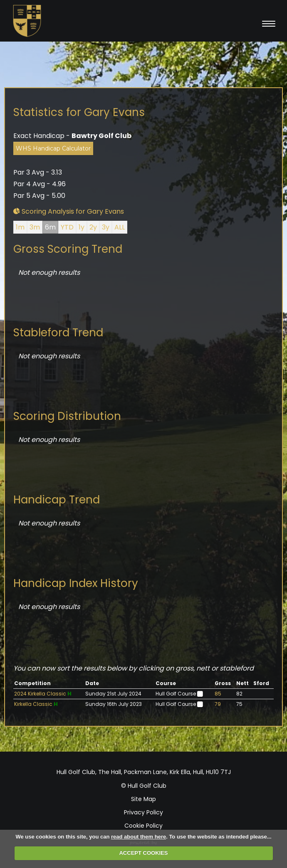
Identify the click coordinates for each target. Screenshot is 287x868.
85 (218, 694)
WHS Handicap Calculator (53, 148)
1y (82, 227)
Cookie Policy (143, 826)
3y (106, 227)
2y (93, 227)
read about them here (139, 837)
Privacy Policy (143, 812)
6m (50, 227)
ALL (120, 227)
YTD (67, 227)
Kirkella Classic (33, 704)
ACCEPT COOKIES (143, 853)
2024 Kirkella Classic (40, 694)
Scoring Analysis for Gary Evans (69, 211)
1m (20, 227)
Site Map (143, 799)
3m (35, 227)
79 (218, 704)
